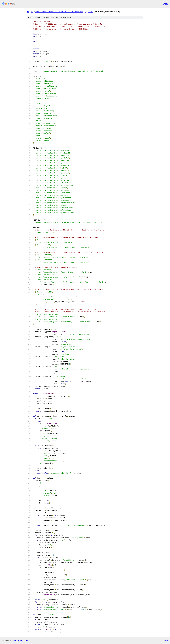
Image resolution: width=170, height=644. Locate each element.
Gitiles (14, 640)
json (166, 640)
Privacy (21, 640)
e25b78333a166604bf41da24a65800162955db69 (59, 11)
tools (90, 11)
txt (160, 640)
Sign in (165, 4)
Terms (27, 640)
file (76, 17)
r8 (28, 11)
